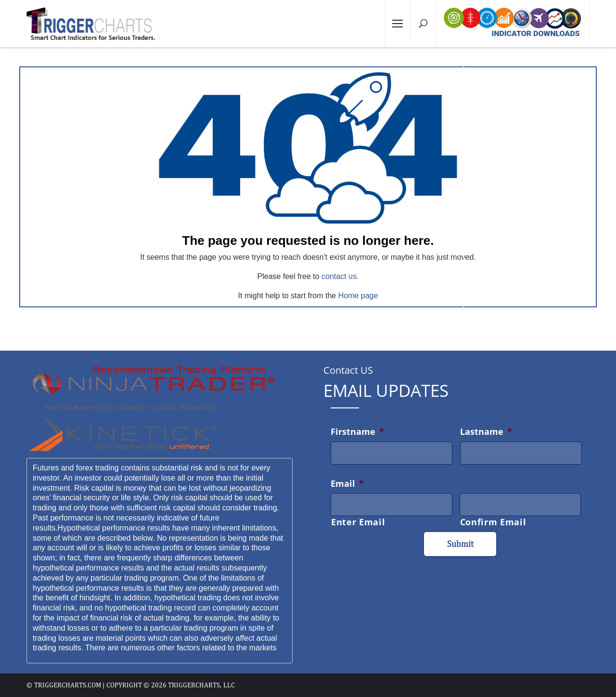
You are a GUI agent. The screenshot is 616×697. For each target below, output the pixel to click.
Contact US (348, 370)
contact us (339, 276)
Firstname (357, 431)
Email (347, 483)
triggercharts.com (68, 685)
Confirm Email (493, 522)
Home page (358, 296)
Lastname (486, 431)
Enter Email (358, 522)
